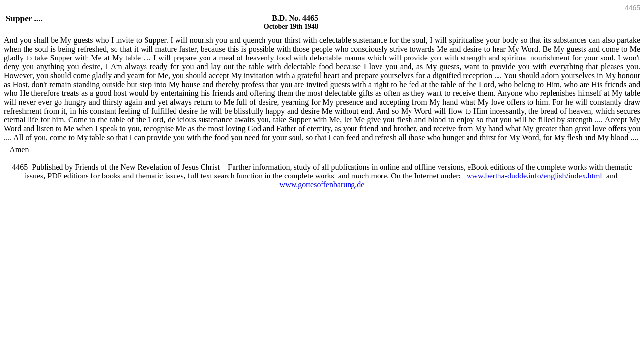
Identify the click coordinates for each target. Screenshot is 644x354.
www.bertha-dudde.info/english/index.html (534, 176)
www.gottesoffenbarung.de (322, 185)
